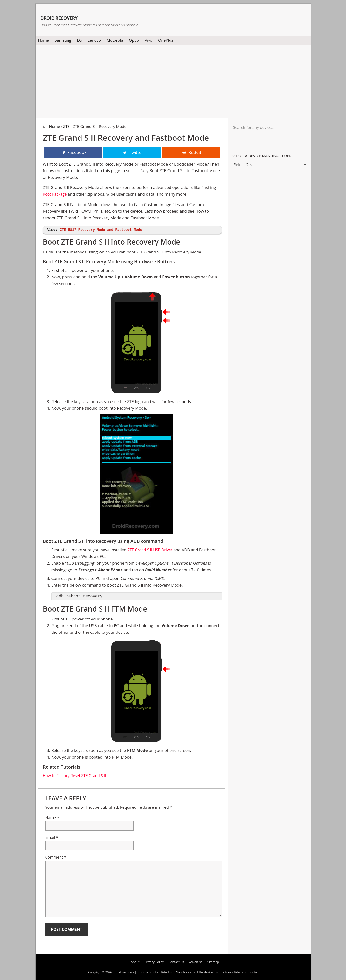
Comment (56, 858)
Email (52, 838)
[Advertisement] (173, 80)
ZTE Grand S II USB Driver (151, 550)
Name (52, 818)
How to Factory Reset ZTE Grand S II (76, 776)
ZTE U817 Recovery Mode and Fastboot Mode (104, 230)
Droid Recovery (78, 16)
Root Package (56, 195)
